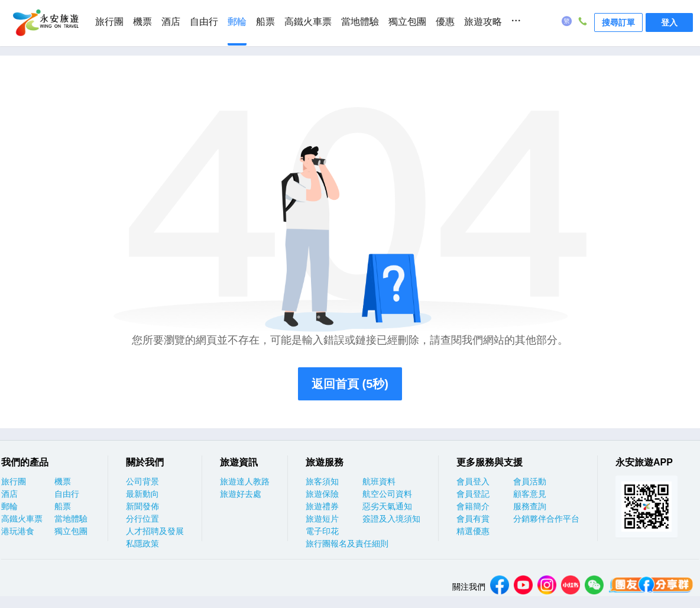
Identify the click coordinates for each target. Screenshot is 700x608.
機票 (142, 22)
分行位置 (142, 519)
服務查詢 (530, 506)
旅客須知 (322, 481)
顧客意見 (530, 494)
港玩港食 (18, 531)
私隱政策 (142, 544)
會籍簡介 (473, 506)
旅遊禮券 (322, 506)
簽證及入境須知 (391, 519)
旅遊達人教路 (245, 481)
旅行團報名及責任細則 (347, 544)
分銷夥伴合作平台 (546, 519)
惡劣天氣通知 (387, 506)
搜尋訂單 (618, 22)
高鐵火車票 (308, 22)
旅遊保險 (322, 494)
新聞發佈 (142, 506)
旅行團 (109, 22)
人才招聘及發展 (155, 531)
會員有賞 (473, 519)
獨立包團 (407, 22)
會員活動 (530, 481)
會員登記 (473, 494)
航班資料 (379, 481)
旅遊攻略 (483, 22)
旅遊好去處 (241, 494)
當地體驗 (360, 22)
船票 (265, 22)
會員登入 (473, 481)
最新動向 (142, 494)
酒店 (171, 22)
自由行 (204, 22)
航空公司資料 (387, 494)
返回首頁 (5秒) (350, 384)
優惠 (445, 22)
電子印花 (322, 531)
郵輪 (237, 22)
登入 (669, 22)
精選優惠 (473, 531)
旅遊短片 (322, 519)
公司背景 (142, 481)
